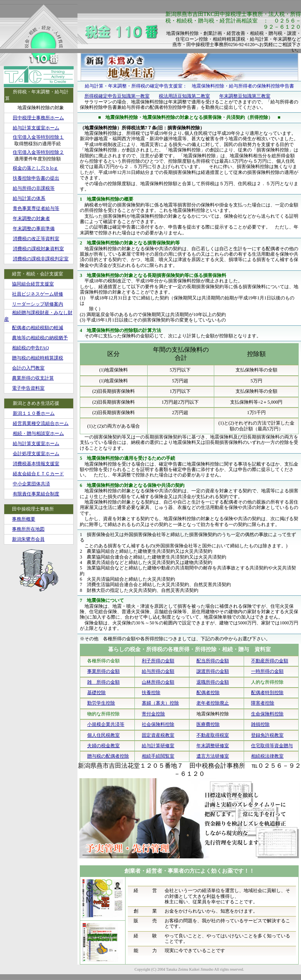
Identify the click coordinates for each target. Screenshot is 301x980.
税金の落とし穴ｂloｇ (35, 168)
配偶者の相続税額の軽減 (38, 328)
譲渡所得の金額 (213, 671)
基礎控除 (96, 693)
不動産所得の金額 (270, 661)
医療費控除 (208, 724)
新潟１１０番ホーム (34, 413)
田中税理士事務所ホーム (38, 118)
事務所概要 (24, 519)
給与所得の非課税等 (34, 188)
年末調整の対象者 (31, 218)
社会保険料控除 (158, 724)
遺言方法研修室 (213, 756)
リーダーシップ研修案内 (38, 304)
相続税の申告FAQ (30, 348)
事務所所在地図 (28, 529)
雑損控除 (260, 724)
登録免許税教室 (267, 735)
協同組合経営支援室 (33, 284)
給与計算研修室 (158, 746)
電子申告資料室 (28, 388)
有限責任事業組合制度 (36, 494)
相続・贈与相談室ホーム (38, 433)
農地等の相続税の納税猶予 (40, 338)
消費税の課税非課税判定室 (41, 259)
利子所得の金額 (158, 661)
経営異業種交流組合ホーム (41, 423)
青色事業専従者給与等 (36, 208)
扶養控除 (151, 693)
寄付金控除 (153, 714)
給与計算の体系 (29, 198)
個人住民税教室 (103, 735)
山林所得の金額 (158, 682)
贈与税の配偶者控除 (108, 756)
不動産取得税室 (213, 735)
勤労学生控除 (101, 703)
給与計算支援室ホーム (36, 128)
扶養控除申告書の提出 (36, 178)
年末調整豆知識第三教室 (245, 96)
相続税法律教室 (267, 756)
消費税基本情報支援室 (36, 464)
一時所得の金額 (267, 671)
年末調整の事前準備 (34, 229)
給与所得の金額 (158, 671)
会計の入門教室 (28, 368)
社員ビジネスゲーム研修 (38, 294)
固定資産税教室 (158, 735)
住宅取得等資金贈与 (272, 746)
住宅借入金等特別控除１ (38, 137)
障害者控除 (263, 703)
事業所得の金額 (103, 671)
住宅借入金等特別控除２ (38, 152)
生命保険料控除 (267, 714)
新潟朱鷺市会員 (28, 539)
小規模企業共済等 (106, 724)
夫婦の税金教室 (103, 746)
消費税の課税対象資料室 (38, 249)
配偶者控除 (208, 693)
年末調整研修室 (213, 746)
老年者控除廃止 (213, 703)
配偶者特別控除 (267, 693)
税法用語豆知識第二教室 (184, 96)
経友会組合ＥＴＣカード (38, 474)
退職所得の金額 (213, 682)
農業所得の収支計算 (33, 378)
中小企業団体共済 (31, 484)
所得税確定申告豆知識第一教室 (117, 96)
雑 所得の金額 (103, 682)
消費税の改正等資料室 (36, 239)
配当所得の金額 (213, 661)
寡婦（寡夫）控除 (160, 703)
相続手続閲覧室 (158, 756)
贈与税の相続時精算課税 (38, 358)
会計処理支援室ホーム (36, 454)
